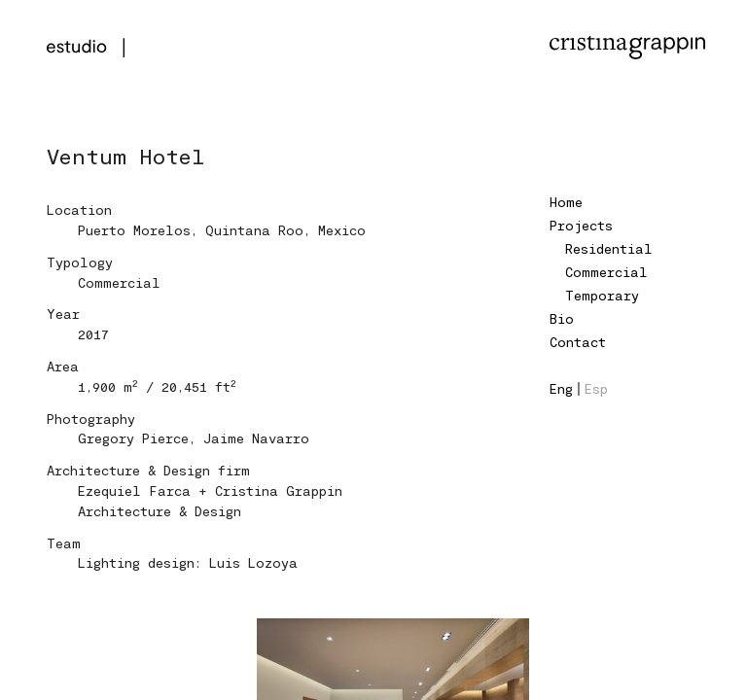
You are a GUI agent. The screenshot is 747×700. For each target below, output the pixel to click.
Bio (562, 318)
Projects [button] (581, 225)
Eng (561, 388)
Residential (609, 248)
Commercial (606, 272)
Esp (596, 388)
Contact (578, 342)
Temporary (602, 295)
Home (566, 202)
